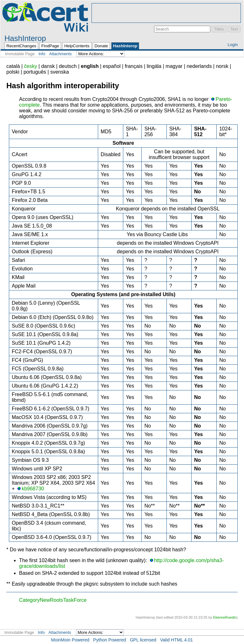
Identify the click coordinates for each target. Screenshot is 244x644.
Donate (101, 46)
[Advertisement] (166, 13)
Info (42, 54)
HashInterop (25, 38)
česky (31, 66)
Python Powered (109, 640)
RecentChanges (21, 46)
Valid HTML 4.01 (176, 640)
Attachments (61, 54)
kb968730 (33, 489)
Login (233, 45)
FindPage (50, 46)
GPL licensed (143, 640)
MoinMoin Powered (70, 640)
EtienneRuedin (225, 617)
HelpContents (77, 46)
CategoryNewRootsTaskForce (53, 600)
